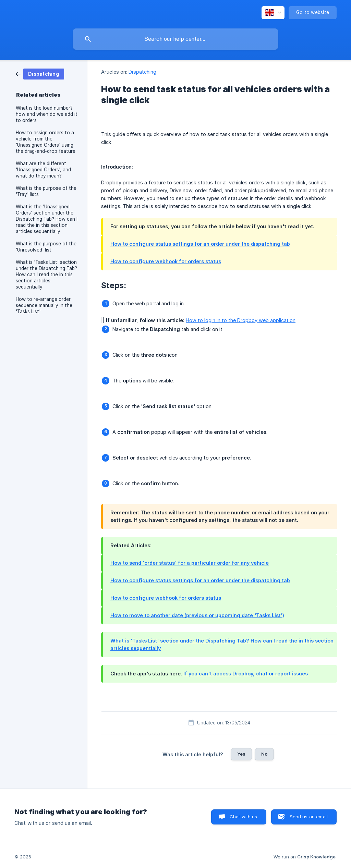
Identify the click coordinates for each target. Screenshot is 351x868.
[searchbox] (175, 39)
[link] (40, 74)
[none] (273, 13)
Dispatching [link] (142, 72)
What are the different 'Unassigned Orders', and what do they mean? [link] (43, 170)
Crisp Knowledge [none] (316, 857)
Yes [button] (241, 754)
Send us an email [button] (309, 817)
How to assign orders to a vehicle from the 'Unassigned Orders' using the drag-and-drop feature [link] (46, 142)
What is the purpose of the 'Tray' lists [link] (46, 191)
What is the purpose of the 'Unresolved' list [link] (46, 247)
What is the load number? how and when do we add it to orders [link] (47, 114)
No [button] (264, 754)
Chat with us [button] (244, 817)
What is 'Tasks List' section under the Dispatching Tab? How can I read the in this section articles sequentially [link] (46, 274)
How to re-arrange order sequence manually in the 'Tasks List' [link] (44, 305)
